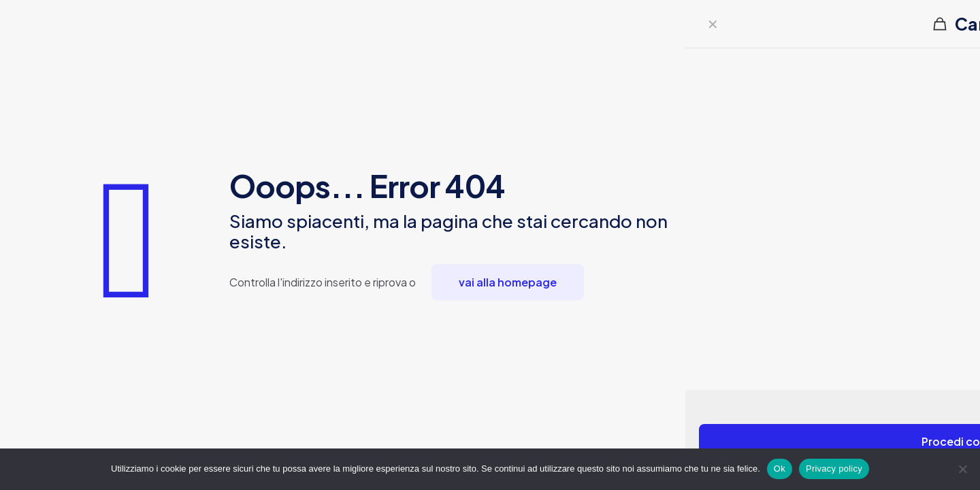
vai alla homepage (508, 282)
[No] (963, 469)
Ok (780, 469)
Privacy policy (834, 469)
